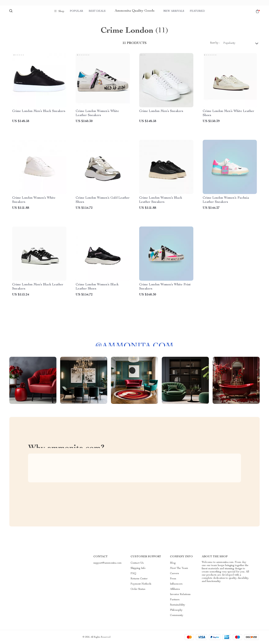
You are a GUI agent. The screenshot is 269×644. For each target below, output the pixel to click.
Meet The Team (179, 568)
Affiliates (175, 589)
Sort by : (215, 43)
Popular (76, 11)
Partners (175, 600)
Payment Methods (141, 584)
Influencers (176, 584)
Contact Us (137, 563)
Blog (173, 563)
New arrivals (174, 11)
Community (177, 615)
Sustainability (178, 605)
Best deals (97, 11)
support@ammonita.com (108, 563)
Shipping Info (138, 568)
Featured (197, 11)
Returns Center (139, 579)
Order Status (138, 589)
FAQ (133, 574)
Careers (174, 574)
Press (173, 579)
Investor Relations (180, 594)
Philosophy (176, 610)
